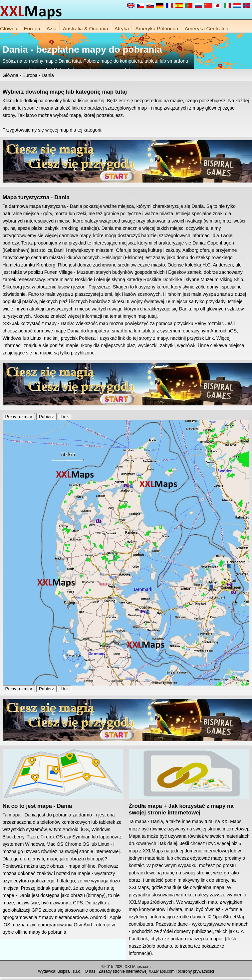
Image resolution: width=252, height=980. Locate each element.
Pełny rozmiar (19, 417)
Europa (32, 28)
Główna (9, 28)
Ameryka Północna (157, 28)
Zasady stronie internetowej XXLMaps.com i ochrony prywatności (156, 971)
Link (65, 417)
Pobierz (46, 417)
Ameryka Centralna (207, 28)
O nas (90, 971)
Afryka (122, 28)
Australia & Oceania (86, 28)
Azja (52, 28)
